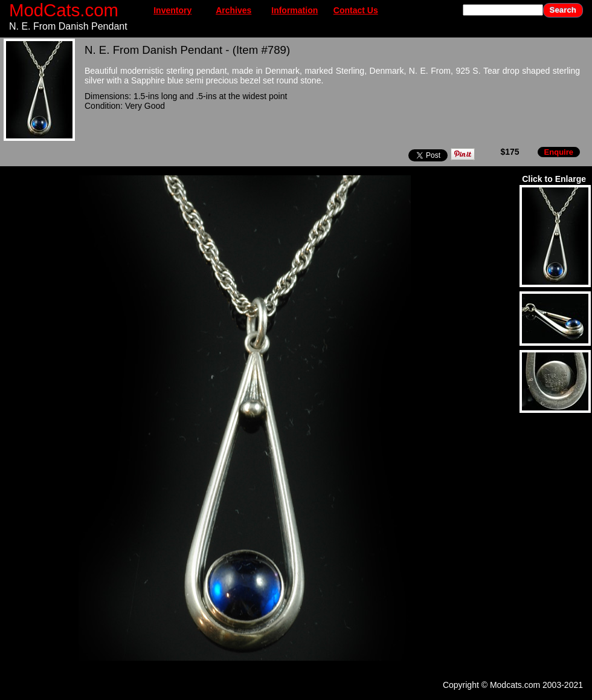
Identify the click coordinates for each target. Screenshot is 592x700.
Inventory (172, 10)
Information (294, 10)
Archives (233, 10)
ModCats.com (64, 10)
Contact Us (356, 10)
